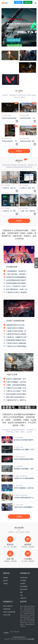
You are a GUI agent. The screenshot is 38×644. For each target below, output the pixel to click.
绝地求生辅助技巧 (20, 457)
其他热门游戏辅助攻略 (22, 476)
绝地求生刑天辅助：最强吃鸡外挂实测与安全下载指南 (27, 141)
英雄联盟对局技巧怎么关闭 (15, 325)
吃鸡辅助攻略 (19, 438)
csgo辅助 (23, 584)
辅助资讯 (5, 581)
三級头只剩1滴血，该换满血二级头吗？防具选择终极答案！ (17, 274)
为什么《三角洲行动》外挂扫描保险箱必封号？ (17, 286)
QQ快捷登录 (14, 40)
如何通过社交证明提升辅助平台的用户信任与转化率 (24, 440)
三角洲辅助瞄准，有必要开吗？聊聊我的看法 (17, 271)
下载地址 (5, 584)
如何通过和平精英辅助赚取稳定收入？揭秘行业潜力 (17, 277)
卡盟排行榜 (23, 598)
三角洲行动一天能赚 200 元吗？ (17, 337)
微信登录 (28, 2)
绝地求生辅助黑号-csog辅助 (5, 3)
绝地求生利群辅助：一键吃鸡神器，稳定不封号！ (9, 141)
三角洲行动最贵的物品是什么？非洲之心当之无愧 (24, 498)
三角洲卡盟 (16, 632)
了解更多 (19, 516)
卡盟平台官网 (19, 447)
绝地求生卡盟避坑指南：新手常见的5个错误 (17, 379)
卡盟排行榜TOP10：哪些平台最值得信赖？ (17, 400)
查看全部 (19, 221)
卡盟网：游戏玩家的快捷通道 (16, 385)
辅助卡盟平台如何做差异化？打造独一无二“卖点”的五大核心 (17, 397)
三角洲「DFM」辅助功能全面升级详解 (27, 211)
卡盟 (21, 595)
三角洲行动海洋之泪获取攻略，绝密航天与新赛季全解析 (17, 343)
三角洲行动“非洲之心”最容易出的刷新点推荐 (17, 292)
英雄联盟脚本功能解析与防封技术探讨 (17, 340)
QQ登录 (18, 2)
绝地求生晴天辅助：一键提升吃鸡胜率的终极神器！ (27, 118)
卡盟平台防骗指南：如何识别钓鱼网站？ (17, 382)
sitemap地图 (31, 639)
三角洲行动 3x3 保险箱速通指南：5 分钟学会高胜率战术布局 (17, 346)
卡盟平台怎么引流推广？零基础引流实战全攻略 (17, 391)
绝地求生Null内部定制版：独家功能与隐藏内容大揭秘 (10, 118)
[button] (18, 44)
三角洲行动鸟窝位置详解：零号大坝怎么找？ (17, 331)
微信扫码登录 (14, 46)
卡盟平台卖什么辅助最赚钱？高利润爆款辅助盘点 (24, 507)
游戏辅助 (5, 578)
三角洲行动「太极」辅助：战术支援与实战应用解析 (9, 188)
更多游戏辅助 (24, 589)
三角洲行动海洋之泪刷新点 (15, 328)
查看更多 (19, 151)
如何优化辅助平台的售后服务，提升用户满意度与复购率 (17, 394)
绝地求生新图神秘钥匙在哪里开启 (24, 459)
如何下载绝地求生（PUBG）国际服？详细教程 (17, 289)
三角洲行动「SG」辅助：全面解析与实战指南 (10, 211)
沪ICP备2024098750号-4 (19, 637)
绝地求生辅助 (8, 115)
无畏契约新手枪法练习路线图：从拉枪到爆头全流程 (17, 334)
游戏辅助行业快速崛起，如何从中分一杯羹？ (24, 469)
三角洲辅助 (7, 185)
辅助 (21, 592)
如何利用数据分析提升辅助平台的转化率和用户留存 (17, 280)
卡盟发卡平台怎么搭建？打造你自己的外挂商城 (17, 388)
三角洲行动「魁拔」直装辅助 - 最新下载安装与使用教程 (28, 188)
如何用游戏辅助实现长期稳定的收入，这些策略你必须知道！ (17, 283)
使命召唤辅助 (24, 586)
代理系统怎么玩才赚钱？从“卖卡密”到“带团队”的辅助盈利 (25, 450)
